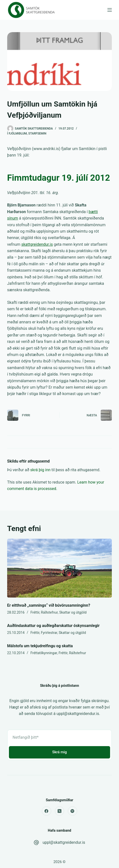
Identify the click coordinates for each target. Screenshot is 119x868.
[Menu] (110, 10)
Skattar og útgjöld (73, 612)
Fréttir (35, 612)
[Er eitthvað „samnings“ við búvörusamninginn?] (59, 568)
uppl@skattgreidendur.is (64, 842)
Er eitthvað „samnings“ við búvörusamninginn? (49, 605)
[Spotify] (72, 811)
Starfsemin (37, 134)
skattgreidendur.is (37, 244)
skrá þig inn (40, 470)
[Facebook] (47, 811)
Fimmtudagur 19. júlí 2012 (59, 178)
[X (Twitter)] (60, 811)
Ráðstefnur (49, 612)
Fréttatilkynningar (44, 653)
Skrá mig (59, 752)
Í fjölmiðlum (17, 134)
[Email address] (59, 737)
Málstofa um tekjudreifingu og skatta (40, 646)
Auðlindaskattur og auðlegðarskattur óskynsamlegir (53, 626)
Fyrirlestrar (49, 633)
